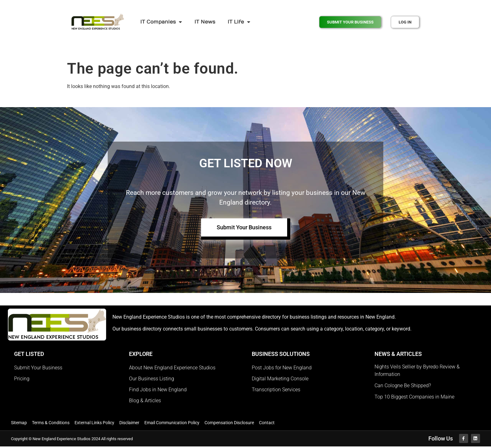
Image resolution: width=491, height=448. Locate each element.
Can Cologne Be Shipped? (403, 386)
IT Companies (161, 22)
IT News (205, 22)
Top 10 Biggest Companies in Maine (414, 397)
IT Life (239, 22)
